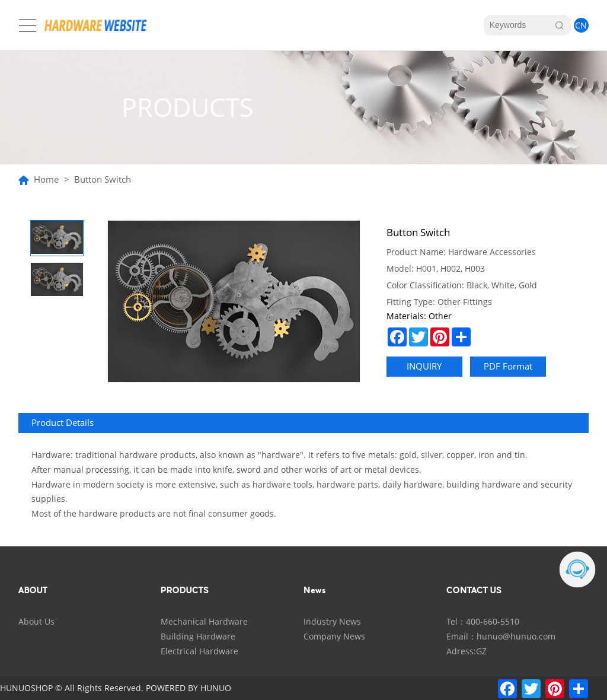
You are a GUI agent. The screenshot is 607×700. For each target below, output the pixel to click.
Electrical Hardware (199, 651)
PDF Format (508, 366)
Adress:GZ (467, 651)
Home (46, 180)
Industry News (332, 621)
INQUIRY (424, 366)
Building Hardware (198, 636)
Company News (334, 636)
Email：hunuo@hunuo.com (501, 636)
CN (581, 25)
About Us (36, 621)
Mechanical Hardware (204, 621)
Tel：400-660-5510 (483, 621)
